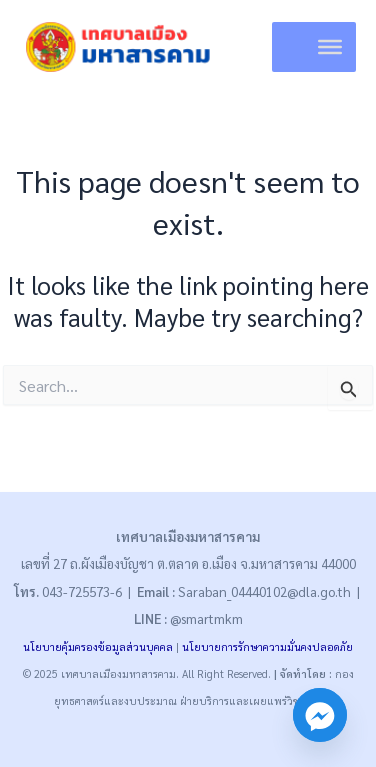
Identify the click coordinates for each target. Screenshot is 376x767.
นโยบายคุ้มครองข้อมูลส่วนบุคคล (98, 646)
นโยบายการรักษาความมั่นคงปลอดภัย (267, 646)
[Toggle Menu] (330, 47)
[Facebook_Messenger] (320, 715)
